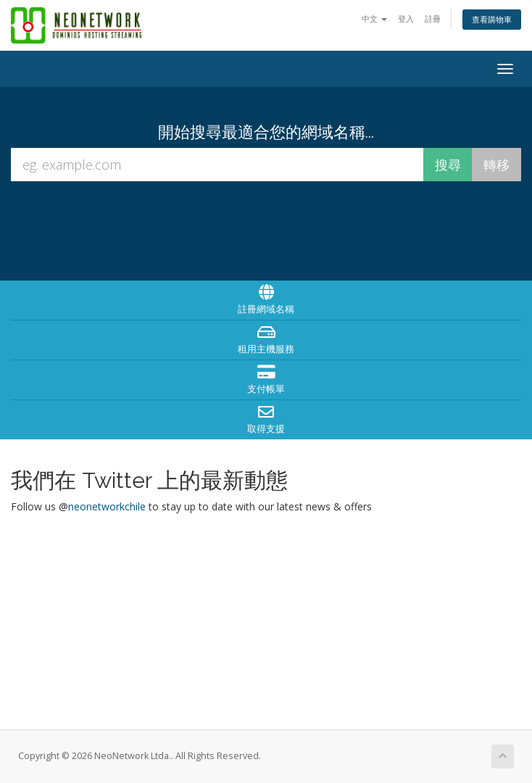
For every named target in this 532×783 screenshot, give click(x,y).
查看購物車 (492, 19)
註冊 (433, 18)
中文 (374, 18)
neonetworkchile (107, 506)
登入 (406, 18)
